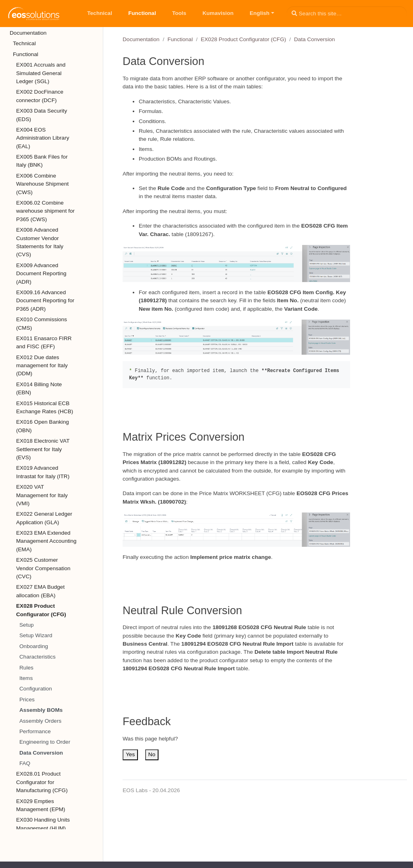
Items (26, 678)
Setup (27, 625)
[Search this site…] (347, 13)
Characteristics (38, 657)
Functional (180, 39)
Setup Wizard (36, 635)
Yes (130, 754)
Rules (26, 668)
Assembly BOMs (41, 710)
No (152, 754)
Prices (27, 700)
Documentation (141, 39)
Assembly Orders (40, 721)
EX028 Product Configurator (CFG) (244, 39)
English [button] (260, 13)
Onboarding (34, 646)
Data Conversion (41, 753)
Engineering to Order (45, 742)
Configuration (36, 689)
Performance (35, 731)
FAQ (25, 763)
